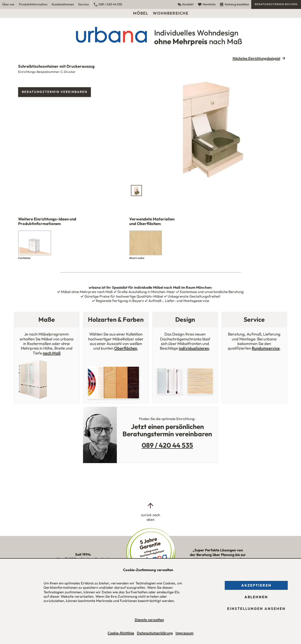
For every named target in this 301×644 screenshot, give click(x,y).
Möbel (141, 13)
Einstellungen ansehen (256, 609)
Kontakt (186, 4)
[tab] (136, 191)
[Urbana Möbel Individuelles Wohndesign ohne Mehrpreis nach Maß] (150, 35)
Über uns (8, 4)
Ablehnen (256, 597)
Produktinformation (33, 4)
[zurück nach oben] (150, 512)
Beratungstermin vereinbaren (55, 92)
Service (83, 4)
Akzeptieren (256, 585)
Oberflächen (126, 348)
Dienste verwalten (149, 620)
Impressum (184, 633)
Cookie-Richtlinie (121, 633)
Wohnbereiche (171, 13)
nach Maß (52, 353)
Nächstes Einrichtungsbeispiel (256, 58)
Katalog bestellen (234, 4)
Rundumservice (266, 348)
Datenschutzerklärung (155, 633)
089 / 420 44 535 (108, 4)
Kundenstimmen (63, 4)
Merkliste (207, 4)
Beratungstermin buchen (276, 4)
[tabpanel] (208, 123)
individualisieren (194, 348)
